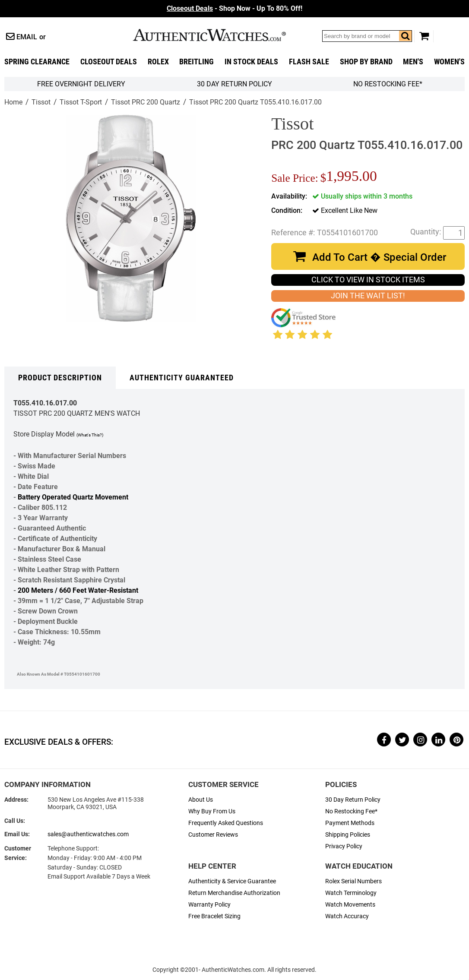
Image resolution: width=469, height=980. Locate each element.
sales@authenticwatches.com (88, 834)
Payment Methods (350, 823)
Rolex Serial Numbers (353, 881)
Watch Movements (350, 905)
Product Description (60, 378)
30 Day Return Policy (353, 800)
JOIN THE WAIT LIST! (368, 296)
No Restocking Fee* (388, 84)
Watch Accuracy (347, 916)
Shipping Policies (348, 835)
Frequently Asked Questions (226, 823)
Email (27, 37)
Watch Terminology (351, 893)
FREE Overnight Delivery (81, 84)
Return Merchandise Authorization (234, 893)
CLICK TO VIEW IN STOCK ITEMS (368, 280)
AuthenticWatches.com (219, 35)
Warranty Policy (209, 905)
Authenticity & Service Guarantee (232, 881)
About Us (201, 800)
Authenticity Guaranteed (182, 378)
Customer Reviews (213, 835)
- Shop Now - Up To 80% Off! (234, 8)
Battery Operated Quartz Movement (73, 497)
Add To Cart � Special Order (379, 257)
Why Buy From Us (212, 811)
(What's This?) (90, 435)
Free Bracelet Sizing (214, 916)
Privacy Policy (344, 846)
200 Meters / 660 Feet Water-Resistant (78, 590)
